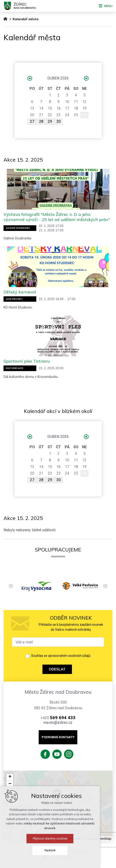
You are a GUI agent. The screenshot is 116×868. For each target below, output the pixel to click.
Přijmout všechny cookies (58, 838)
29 (50, 121)
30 (59, 121)
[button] (10, 777)
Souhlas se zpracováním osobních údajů (61, 656)
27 (32, 121)
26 (84, 115)
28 (41, 121)
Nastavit (58, 850)
